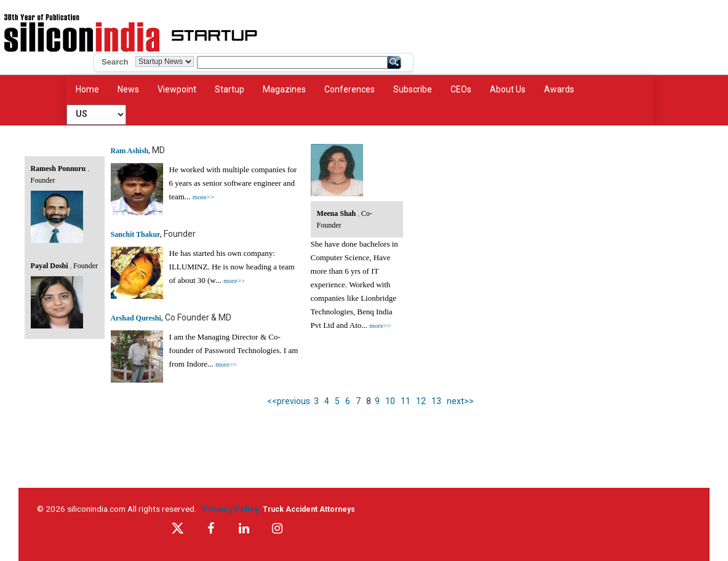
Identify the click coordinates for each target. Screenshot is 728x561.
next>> (460, 401)
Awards (559, 89)
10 (390, 401)
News (128, 89)
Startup (230, 89)
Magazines (284, 89)
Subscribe (413, 89)
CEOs (461, 89)
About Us (508, 89)
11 (406, 401)
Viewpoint (177, 89)
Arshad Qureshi (136, 318)
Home (87, 89)
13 (436, 401)
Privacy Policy (233, 509)
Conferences (350, 89)
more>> (203, 197)
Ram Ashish (130, 151)
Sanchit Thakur (136, 234)
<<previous (289, 401)
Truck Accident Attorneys (309, 509)
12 (421, 401)
